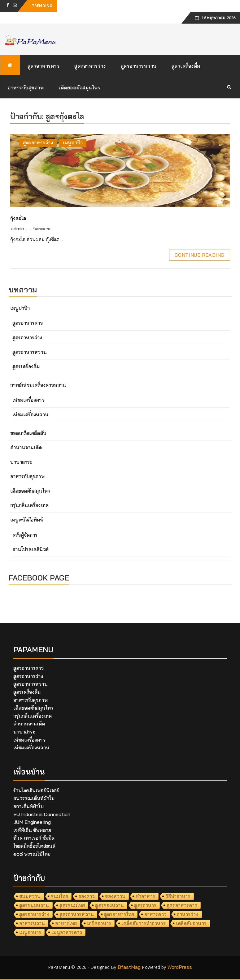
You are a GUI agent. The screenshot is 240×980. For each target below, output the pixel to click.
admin (18, 228)
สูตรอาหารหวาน (139, 66)
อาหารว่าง (188, 914)
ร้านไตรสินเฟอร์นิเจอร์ (36, 790)
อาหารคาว (155, 914)
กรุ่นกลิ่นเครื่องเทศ (29, 505)
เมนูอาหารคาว (67, 932)
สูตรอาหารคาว (44, 66)
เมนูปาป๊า (73, 142)
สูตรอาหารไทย (119, 914)
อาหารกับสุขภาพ (26, 88)
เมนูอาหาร (30, 932)
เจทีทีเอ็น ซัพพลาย (32, 830)
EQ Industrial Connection (42, 814)
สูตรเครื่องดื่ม (186, 66)
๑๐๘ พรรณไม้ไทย (32, 854)
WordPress (180, 967)
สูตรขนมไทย (72, 905)
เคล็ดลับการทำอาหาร (144, 923)
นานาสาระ (21, 462)
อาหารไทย (66, 923)
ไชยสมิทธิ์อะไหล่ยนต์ (35, 846)
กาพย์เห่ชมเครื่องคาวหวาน (38, 385)
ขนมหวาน (30, 896)
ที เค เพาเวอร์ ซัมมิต (34, 838)
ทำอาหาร (145, 896)
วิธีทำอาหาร (178, 896)
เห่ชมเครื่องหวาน (30, 414)
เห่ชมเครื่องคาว (28, 400)
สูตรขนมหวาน (34, 905)
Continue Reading (199, 255)
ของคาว (87, 896)
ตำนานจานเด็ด (26, 447)
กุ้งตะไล (18, 218)
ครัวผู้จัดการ (25, 535)
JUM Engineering (32, 822)
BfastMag (129, 967)
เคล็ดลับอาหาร (191, 923)
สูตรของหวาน (109, 905)
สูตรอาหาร (145, 905)
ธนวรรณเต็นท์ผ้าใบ (34, 798)
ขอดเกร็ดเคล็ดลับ (28, 433)
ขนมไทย (59, 896)
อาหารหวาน (32, 923)
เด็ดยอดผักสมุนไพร (79, 88)
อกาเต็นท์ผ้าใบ (29, 806)
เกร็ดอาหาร (99, 923)
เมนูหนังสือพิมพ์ (27, 520)
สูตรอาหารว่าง (90, 66)
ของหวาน (115, 896)
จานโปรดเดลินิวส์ (31, 549)
